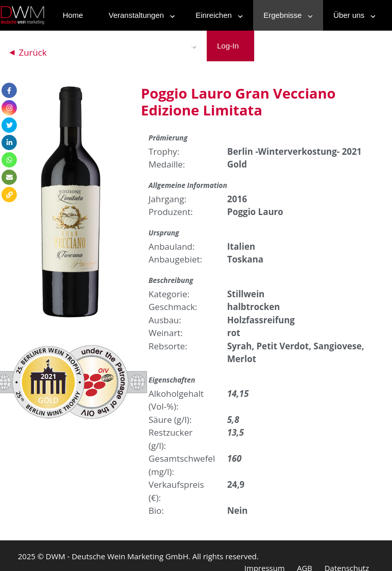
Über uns (352, 15)
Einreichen (217, 15)
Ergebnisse (286, 15)
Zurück (33, 52)
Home (73, 15)
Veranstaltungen (139, 15)
